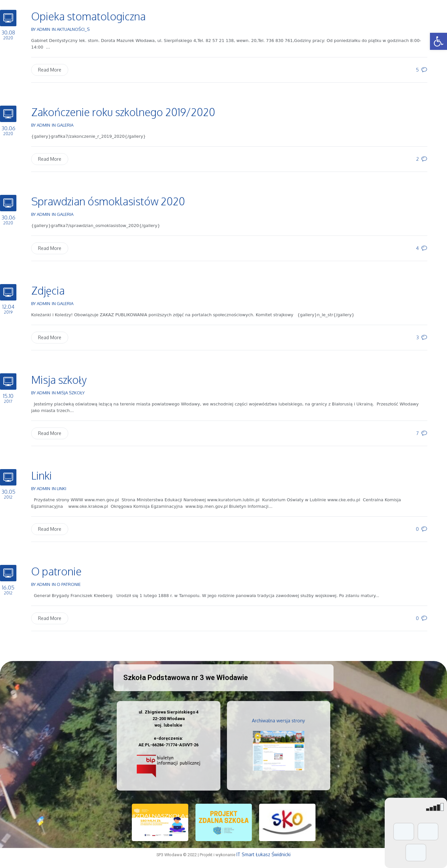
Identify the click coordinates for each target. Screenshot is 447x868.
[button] (438, 41)
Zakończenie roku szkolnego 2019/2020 (123, 112)
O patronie (56, 571)
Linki (41, 475)
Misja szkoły (59, 380)
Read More (50, 70)
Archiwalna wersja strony (278, 721)
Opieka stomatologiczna (88, 16)
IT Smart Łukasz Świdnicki (264, 854)
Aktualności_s (73, 29)
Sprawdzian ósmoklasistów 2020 (108, 201)
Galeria (65, 125)
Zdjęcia (48, 290)
